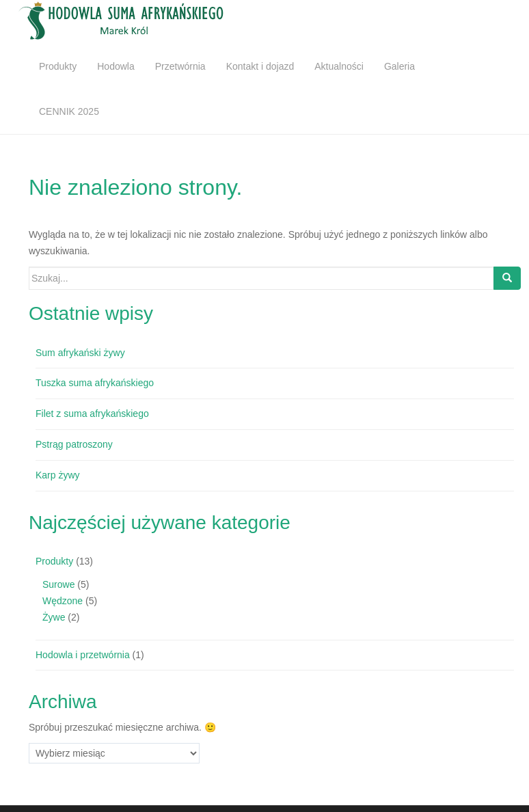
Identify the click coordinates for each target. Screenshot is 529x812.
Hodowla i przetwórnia (83, 655)
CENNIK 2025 (69, 111)
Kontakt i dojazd (260, 66)
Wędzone (63, 601)
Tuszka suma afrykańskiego (95, 383)
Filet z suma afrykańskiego (92, 414)
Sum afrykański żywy (80, 353)
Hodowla (116, 66)
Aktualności (339, 66)
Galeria (399, 66)
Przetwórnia (180, 66)
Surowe (58, 584)
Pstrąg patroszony (74, 444)
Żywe (54, 617)
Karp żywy (58, 475)
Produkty (58, 66)
